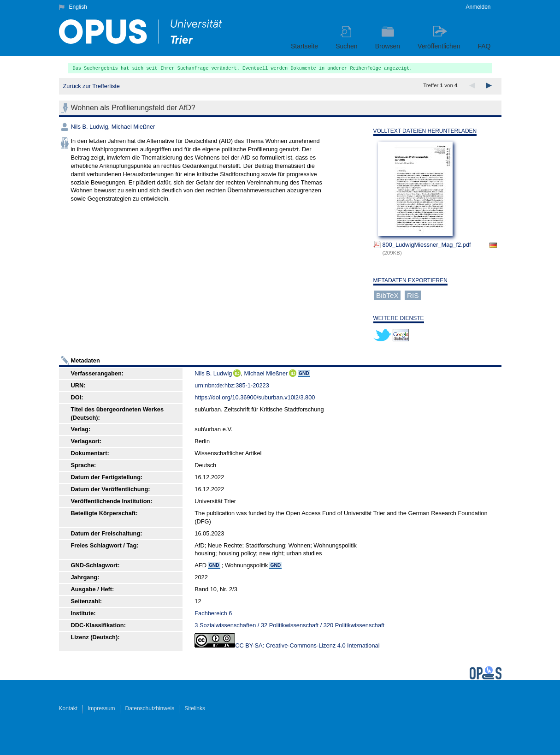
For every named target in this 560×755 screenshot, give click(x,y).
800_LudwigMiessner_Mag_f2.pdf (427, 245)
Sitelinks (195, 708)
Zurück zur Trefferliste (91, 86)
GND (304, 373)
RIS (413, 295)
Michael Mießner (133, 127)
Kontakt (68, 708)
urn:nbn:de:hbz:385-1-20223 (232, 385)
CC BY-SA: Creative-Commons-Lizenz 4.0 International (307, 645)
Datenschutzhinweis (150, 708)
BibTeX (387, 295)
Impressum (101, 708)
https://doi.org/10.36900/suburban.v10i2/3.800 (255, 397)
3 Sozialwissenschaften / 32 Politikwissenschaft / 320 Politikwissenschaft (289, 625)
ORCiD (237, 373)
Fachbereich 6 (213, 613)
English (78, 7)
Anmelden (478, 7)
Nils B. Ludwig (90, 127)
